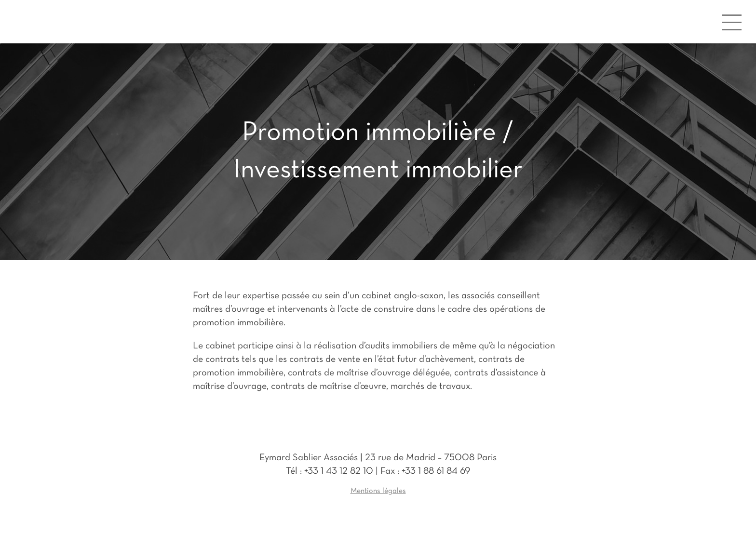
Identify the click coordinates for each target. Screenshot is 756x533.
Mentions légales (378, 491)
